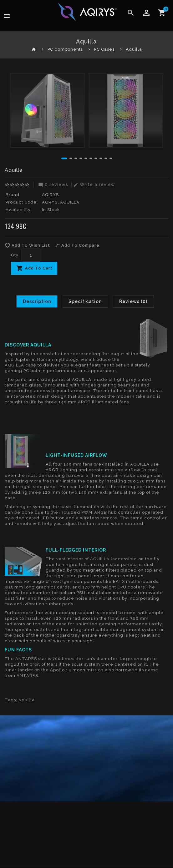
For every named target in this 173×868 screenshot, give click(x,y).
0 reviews (52, 184)
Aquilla (134, 49)
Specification (85, 301)
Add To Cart (39, 268)
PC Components (65, 49)
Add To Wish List (27, 245)
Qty (15, 255)
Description (37, 301)
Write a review (93, 184)
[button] (64, 158)
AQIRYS (50, 195)
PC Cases (104, 49)
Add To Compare (77, 245)
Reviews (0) (133, 301)
